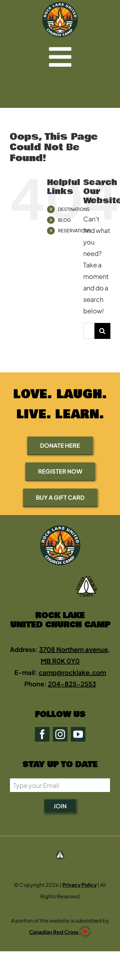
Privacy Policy (80, 885)
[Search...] (89, 331)
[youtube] (78, 734)
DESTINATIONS (74, 209)
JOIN (60, 806)
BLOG (64, 220)
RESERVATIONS (74, 230)
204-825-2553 (72, 684)
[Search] (102, 331)
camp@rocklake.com (72, 672)
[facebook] (42, 734)
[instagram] (60, 734)
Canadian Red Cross (54, 932)
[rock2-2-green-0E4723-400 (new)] (60, 5)
